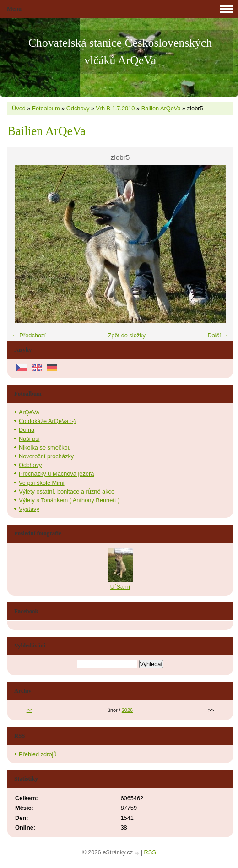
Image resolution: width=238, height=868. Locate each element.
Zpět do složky (127, 335)
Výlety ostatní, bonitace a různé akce (67, 491)
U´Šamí (120, 587)
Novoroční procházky (46, 456)
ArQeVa (29, 412)
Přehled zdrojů (38, 754)
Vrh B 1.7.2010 (116, 108)
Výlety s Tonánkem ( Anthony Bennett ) (69, 500)
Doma (27, 430)
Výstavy (29, 509)
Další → (218, 335)
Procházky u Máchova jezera (56, 474)
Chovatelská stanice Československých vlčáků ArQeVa (120, 52)
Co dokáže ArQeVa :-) (47, 421)
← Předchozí (29, 335)
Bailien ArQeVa (161, 108)
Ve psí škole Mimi (42, 483)
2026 (127, 710)
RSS (150, 852)
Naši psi (29, 439)
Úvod (19, 108)
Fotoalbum (46, 108)
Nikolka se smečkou (45, 448)
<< (30, 710)
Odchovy (78, 108)
